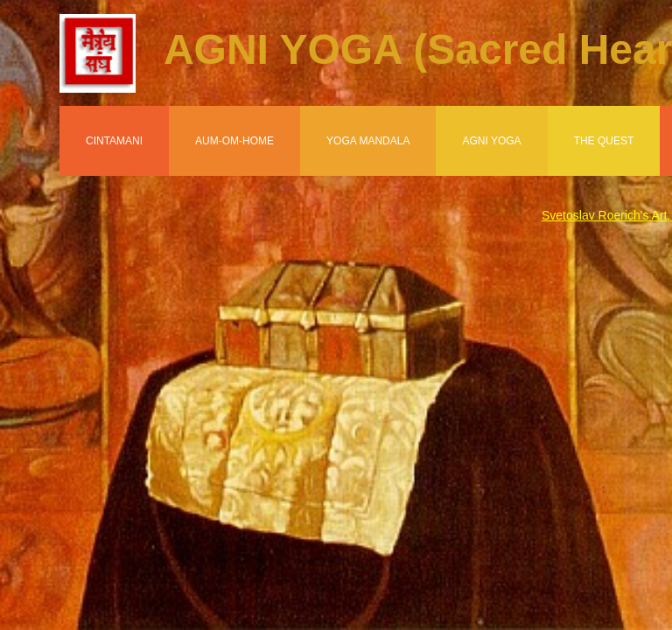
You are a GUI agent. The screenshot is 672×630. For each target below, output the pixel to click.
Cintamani (114, 141)
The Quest (604, 141)
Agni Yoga (491, 141)
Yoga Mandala (368, 141)
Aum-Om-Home (234, 141)
